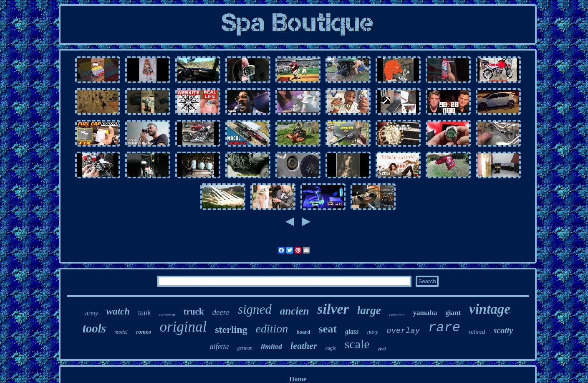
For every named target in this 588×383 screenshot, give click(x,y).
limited (271, 347)
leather (304, 346)
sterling (231, 330)
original (183, 327)
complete (397, 315)
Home (298, 379)
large (369, 310)
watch (118, 311)
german (245, 348)
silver (333, 309)
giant (453, 313)
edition (272, 328)
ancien (294, 311)
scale (357, 344)
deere (221, 312)
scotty (503, 330)
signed (255, 309)
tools (94, 328)
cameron (167, 315)
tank (144, 313)
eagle (331, 348)
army (92, 313)
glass (352, 331)
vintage (490, 309)
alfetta (219, 347)
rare (444, 328)
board (303, 332)
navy (373, 332)
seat (328, 329)
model (121, 332)
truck (193, 312)
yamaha (425, 313)
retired (477, 332)
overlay (403, 331)
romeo (144, 332)
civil (382, 349)
